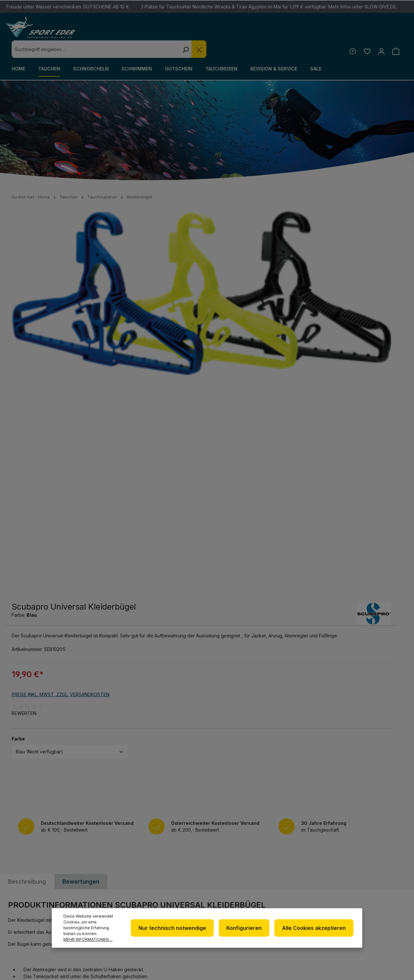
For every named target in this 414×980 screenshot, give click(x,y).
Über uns (230, 869)
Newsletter (234, 859)
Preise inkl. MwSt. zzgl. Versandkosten (262, 293)
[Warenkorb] (395, 33)
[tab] (27, 506)
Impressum (232, 890)
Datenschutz (235, 880)
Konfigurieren (247, 928)
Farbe (220, 337)
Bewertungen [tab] (81, 506)
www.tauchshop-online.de (148, 900)
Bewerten (226, 311)
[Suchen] (283, 32)
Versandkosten (275, 965)
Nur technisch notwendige (178, 928)
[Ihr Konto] (380, 33)
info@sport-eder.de (140, 888)
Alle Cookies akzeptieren (315, 928)
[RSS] (381, 879)
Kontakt (298, 878)
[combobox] (193, 32)
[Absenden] (396, 783)
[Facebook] (365, 862)
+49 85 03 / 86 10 (134, 876)
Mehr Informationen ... (88, 939)
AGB (223, 900)
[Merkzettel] (365, 33)
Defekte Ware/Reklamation (310, 863)
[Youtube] (365, 879)
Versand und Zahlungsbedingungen (315, 893)
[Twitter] (381, 862)
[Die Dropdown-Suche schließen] (297, 32)
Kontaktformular (35, 904)
